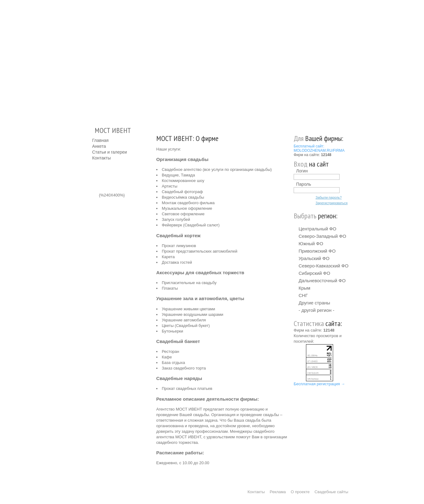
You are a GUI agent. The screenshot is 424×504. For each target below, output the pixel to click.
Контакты (101, 158)
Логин (302, 171)
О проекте (300, 492)
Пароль (304, 184)
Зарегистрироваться (332, 203)
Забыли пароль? (329, 197)
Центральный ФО (318, 229)
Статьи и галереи (110, 152)
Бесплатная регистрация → (319, 384)
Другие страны (314, 303)
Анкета (99, 146)
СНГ (303, 295)
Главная (100, 140)
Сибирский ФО (314, 273)
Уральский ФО (314, 258)
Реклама (278, 492)
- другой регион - (316, 310)
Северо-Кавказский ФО (324, 266)
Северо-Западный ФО (322, 236)
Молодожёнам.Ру (95, 60)
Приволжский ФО (317, 251)
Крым (304, 288)
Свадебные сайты (331, 492)
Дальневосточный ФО (322, 281)
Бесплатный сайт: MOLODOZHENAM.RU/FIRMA (319, 148)
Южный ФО (311, 244)
